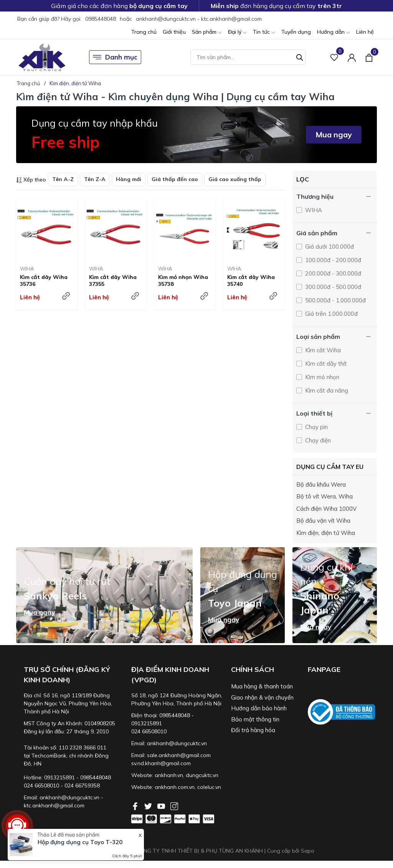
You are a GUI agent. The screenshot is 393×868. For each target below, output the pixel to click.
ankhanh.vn (169, 775)
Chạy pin (316, 427)
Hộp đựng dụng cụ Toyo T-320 (80, 842)
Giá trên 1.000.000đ (331, 314)
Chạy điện (317, 440)
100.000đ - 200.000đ (332, 260)
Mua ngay (334, 134)
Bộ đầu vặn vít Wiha (323, 521)
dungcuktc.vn (202, 775)
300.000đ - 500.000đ (332, 287)
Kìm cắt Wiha (322, 350)
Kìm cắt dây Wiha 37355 (113, 281)
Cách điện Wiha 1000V (326, 509)
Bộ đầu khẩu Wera (321, 484)
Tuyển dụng (296, 32)
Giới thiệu (174, 32)
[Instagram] (174, 805)
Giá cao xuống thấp (235, 179)
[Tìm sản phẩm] (248, 57)
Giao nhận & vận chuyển (262, 697)
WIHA (27, 269)
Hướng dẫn (334, 32)
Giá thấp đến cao (175, 179)
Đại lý (237, 32)
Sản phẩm (207, 32)
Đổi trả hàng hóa (253, 730)
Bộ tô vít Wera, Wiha (324, 496)
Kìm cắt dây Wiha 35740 (251, 281)
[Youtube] (162, 805)
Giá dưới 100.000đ (329, 247)
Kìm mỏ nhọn (321, 377)
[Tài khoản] (352, 57)
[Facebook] (136, 805)
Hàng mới (129, 179)
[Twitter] (149, 805)
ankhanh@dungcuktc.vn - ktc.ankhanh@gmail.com (199, 19)
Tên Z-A (95, 179)
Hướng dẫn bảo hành (259, 708)
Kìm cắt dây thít (325, 364)
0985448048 (101, 19)
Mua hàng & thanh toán (262, 686)
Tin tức (264, 32)
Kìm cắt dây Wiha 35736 (44, 281)
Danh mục (115, 57)
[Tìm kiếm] (300, 56)
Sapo (308, 851)
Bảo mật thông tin (255, 719)
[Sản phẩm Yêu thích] (334, 57)
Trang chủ (144, 32)
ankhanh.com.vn (175, 787)
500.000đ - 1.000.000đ (335, 300)
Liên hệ (365, 32)
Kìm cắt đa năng (326, 390)
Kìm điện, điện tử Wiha (326, 533)
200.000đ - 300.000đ (332, 273)
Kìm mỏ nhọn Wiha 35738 (183, 281)
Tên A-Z (63, 179)
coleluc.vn (209, 787)
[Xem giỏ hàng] (369, 57)
